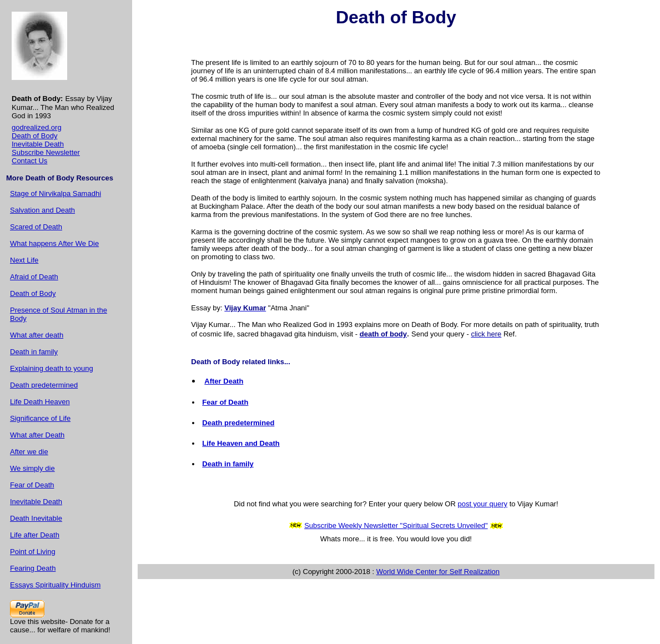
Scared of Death (36, 227)
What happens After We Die (54, 243)
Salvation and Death (42, 210)
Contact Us (29, 161)
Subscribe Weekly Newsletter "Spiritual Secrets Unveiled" (396, 525)
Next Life (24, 260)
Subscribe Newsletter (46, 152)
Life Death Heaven (40, 402)
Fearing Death (33, 568)
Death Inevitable (36, 518)
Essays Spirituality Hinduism (55, 585)
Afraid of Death (34, 277)
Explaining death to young (52, 368)
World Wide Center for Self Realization (438, 572)
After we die (29, 452)
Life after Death (35, 535)
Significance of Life (40, 418)
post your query (482, 504)
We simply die (32, 468)
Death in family (34, 352)
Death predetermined (44, 385)
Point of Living (33, 552)
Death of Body (34, 136)
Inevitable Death (38, 144)
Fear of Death (32, 485)
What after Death (37, 435)
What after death (37, 335)
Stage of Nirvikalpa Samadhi (56, 193)
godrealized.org (37, 127)
